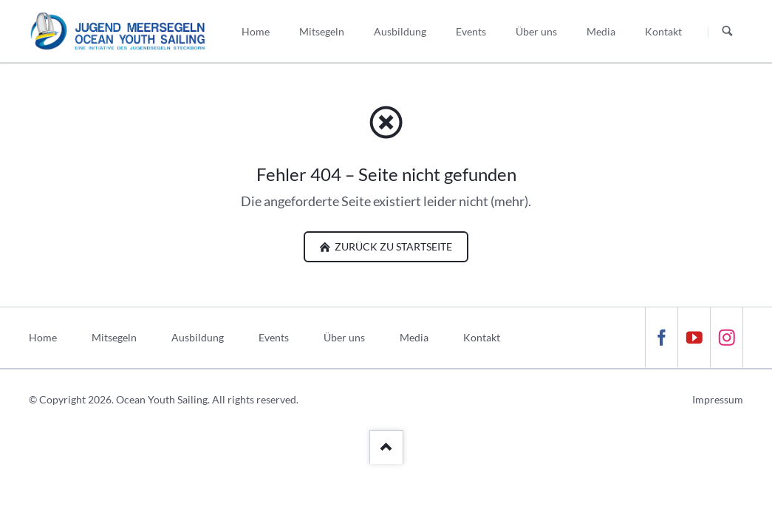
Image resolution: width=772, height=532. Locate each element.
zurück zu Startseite (392, 246)
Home (43, 337)
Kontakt (482, 337)
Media (414, 337)
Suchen (728, 32)
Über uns (344, 337)
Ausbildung (198, 337)
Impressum (718, 399)
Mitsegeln (114, 337)
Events (274, 337)
